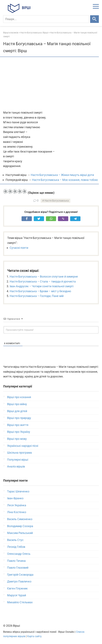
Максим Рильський (20, 533)
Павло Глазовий (18, 568)
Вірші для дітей (17, 411)
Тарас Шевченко (18, 491)
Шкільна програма (19, 453)
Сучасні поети (19, 248)
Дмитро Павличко (19, 581)
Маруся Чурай (17, 595)
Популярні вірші (18, 460)
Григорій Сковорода (20, 575)
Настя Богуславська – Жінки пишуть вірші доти (62, 175)
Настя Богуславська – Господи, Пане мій (37, 296)
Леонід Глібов (16, 547)
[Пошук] (46, 19)
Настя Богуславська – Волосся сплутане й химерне (44, 277)
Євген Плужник (17, 588)
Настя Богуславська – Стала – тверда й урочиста (43, 281)
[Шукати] (94, 19)
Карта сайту (34, 636)
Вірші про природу (19, 418)
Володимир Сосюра (20, 526)
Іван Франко (15, 498)
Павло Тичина (16, 561)
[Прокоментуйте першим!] (51, 330)
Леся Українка (17, 505)
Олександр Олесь (19, 554)
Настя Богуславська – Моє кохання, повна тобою (65, 180)
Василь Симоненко (20, 519)
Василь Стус (15, 540)
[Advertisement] (51, 84)
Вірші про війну (17, 404)
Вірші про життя (18, 425)
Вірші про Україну (19, 432)
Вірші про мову (17, 439)
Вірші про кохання (19, 397)
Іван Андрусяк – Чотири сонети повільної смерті (42, 286)
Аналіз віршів (16, 466)
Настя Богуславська (57, 201)
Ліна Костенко (17, 512)
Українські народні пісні (23, 446)
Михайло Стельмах (20, 602)
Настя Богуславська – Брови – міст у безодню (40, 291)
